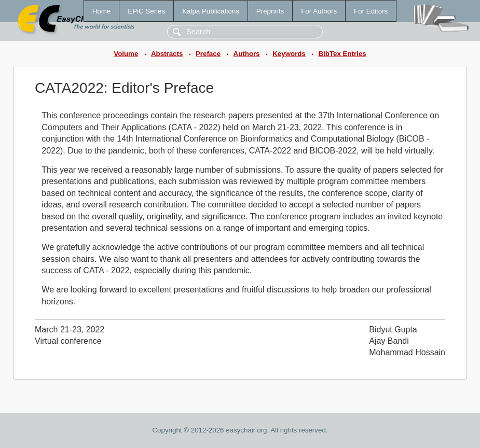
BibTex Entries (342, 54)
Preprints (270, 11)
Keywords (289, 54)
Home (102, 11)
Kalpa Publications (211, 11)
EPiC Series (146, 11)
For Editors (371, 11)
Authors (247, 54)
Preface (208, 54)
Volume (126, 54)
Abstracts (167, 54)
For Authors (319, 11)
